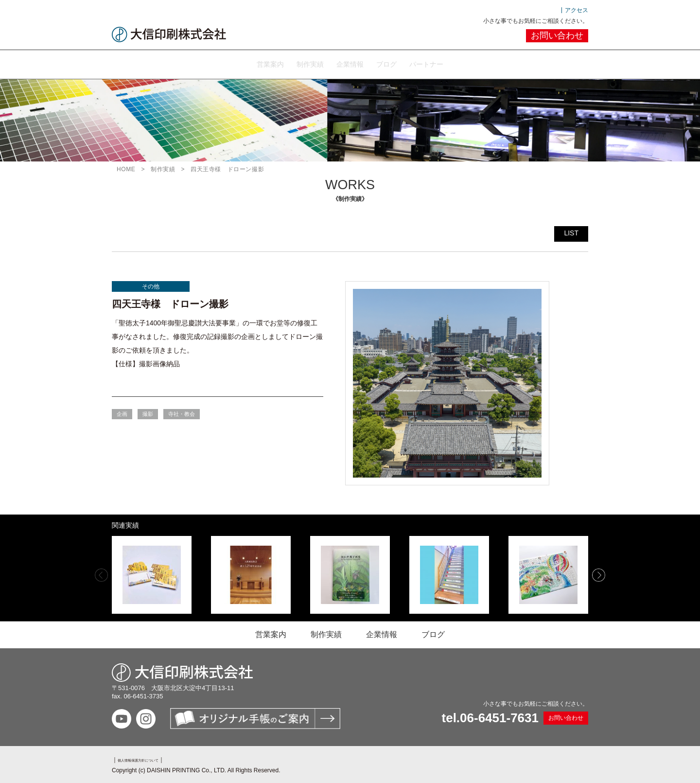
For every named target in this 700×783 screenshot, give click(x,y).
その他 (151, 285)
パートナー (457, 63)
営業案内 (239, 63)
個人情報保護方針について (153, 758)
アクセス (577, 10)
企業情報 (350, 63)
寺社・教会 (182, 412)
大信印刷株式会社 (169, 35)
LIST (571, 231)
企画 (122, 412)
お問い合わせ (557, 36)
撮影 (148, 412)
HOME (126, 167)
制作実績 (295, 63)
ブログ (402, 63)
